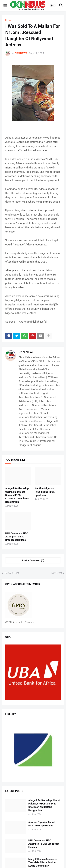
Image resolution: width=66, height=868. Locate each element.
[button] (5, 5)
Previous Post (11, 573)
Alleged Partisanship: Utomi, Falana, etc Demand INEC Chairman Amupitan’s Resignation (17, 495)
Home (9, 20)
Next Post (57, 573)
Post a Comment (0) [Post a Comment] (33, 560)
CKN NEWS (26, 352)
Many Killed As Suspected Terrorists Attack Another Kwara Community (43, 863)
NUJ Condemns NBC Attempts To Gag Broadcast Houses (17, 537)
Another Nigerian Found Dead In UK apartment (45, 492)
